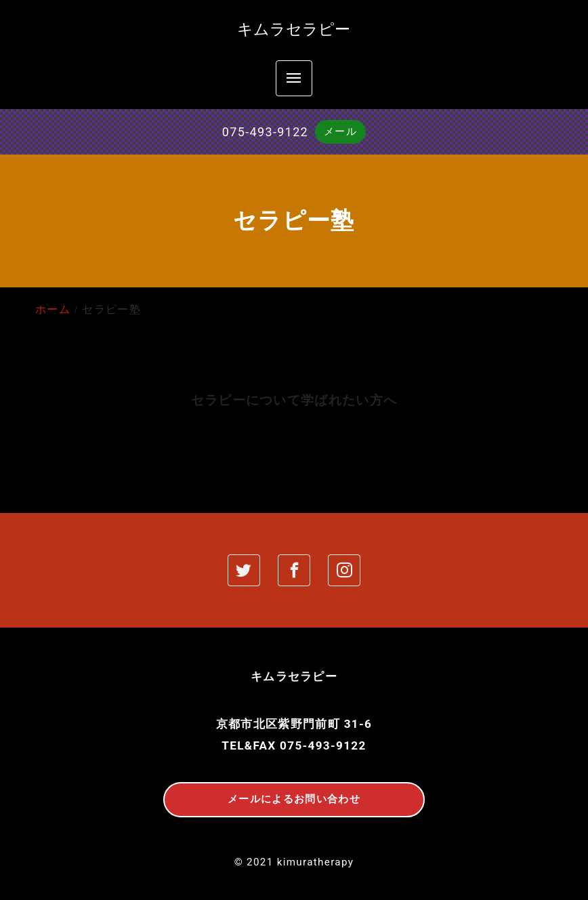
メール (340, 131)
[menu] (294, 78)
